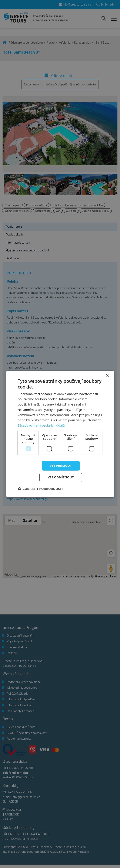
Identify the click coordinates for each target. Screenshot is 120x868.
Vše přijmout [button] (61, 466)
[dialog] (60, 434)
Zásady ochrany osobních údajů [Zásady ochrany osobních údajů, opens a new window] (41, 425)
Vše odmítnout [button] (61, 477)
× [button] (107, 376)
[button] (40, 489)
